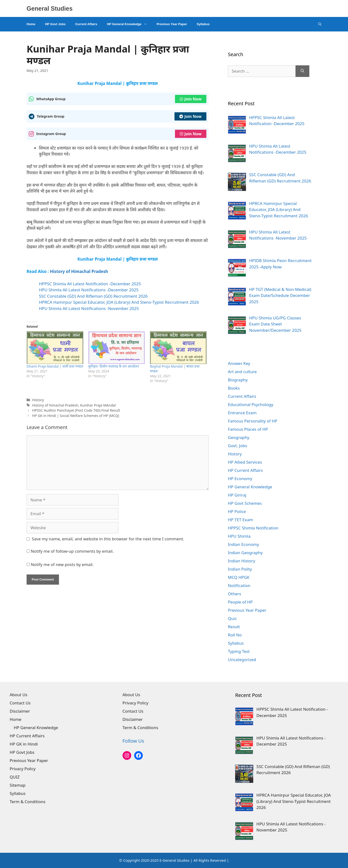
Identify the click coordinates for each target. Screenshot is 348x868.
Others (235, 594)
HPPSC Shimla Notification (253, 528)
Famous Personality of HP (253, 421)
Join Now (191, 99)
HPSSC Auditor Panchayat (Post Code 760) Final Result (76, 410)
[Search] (302, 71)
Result (234, 627)
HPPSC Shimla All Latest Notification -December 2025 (90, 284)
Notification (239, 585)
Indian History (242, 561)
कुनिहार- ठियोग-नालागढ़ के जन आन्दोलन (114, 366)
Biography (238, 380)
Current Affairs (86, 24)
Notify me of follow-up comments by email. (72, 551)
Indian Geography (245, 553)
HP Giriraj (237, 495)
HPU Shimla (239, 536)
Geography (239, 437)
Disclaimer (20, 711)
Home (31, 24)
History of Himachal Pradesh (79, 271)
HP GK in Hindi (24, 744)
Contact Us (20, 703)
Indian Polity (240, 569)
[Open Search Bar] (320, 24)
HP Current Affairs (245, 470)
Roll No (235, 635)
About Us (18, 695)
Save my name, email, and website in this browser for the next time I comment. (108, 539)
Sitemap (18, 785)
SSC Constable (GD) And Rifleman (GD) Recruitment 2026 (93, 296)
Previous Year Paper (172, 24)
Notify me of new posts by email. (62, 564)
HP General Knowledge (129, 24)
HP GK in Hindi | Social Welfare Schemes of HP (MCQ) (76, 416)
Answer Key (239, 363)
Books (234, 388)
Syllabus (203, 24)
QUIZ (15, 777)
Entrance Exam (242, 413)
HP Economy (240, 479)
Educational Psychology (251, 404)
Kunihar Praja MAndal (98, 405)
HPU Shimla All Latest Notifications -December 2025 (89, 290)
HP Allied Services (245, 462)
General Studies (50, 8)
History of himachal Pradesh (55, 405)
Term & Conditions (28, 802)
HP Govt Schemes (245, 503)
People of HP (240, 602)
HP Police (237, 511)
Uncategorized (242, 660)
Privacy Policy (23, 769)
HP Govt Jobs (55, 24)
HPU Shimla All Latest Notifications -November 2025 (89, 308)
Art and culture (242, 372)
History (38, 400)
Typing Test (239, 651)
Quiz (232, 618)
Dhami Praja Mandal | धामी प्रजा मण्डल (55, 366)
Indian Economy (243, 544)
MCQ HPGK (239, 577)
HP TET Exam (240, 520)
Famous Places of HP (248, 429)
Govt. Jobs (238, 446)
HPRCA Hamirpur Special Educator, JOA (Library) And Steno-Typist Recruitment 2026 (119, 302)
